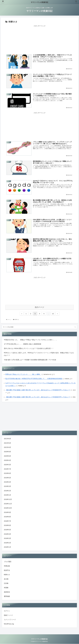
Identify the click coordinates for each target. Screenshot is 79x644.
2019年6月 (7, 474)
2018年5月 (7, 530)
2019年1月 (7, 495)
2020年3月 (7, 465)
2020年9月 (7, 452)
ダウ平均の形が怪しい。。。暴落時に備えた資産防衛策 (23, 344)
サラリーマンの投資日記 (39, 2)
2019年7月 (7, 469)
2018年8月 (7, 517)
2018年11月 (8, 504)
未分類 (6, 579)
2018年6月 (7, 525)
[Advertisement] (39, 39)
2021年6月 (7, 439)
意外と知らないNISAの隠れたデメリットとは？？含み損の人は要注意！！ (29, 349)
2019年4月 (7, 482)
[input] (39, 327)
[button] (75, 327)
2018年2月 (7, 543)
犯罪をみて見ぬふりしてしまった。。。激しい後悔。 (23, 374)
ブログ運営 (8, 562)
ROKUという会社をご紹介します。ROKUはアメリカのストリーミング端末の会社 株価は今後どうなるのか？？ (39, 354)
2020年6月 (7, 456)
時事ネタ (7, 575)
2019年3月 (7, 486)
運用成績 (7, 596)
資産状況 (7, 592)
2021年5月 (7, 443)
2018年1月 (7, 547)
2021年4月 (7, 447)
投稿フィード (8, 615)
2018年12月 (8, 499)
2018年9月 (7, 512)
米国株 (6, 588)
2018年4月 (7, 534)
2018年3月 (7, 539)
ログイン (7, 611)
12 (53, 314)
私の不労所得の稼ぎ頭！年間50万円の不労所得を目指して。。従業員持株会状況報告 (34, 379)
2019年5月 (7, 478)
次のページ (39, 307)
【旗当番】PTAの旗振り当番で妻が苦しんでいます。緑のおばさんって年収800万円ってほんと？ (38, 390)
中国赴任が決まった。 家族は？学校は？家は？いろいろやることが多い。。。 (31, 340)
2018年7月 (7, 521)
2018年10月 (8, 508)
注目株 (6, 583)
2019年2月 (7, 491)
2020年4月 (7, 461)
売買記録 (7, 566)
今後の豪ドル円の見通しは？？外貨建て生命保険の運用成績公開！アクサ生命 (30, 360)
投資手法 (7, 570)
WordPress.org (9, 624)
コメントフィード (10, 620)
